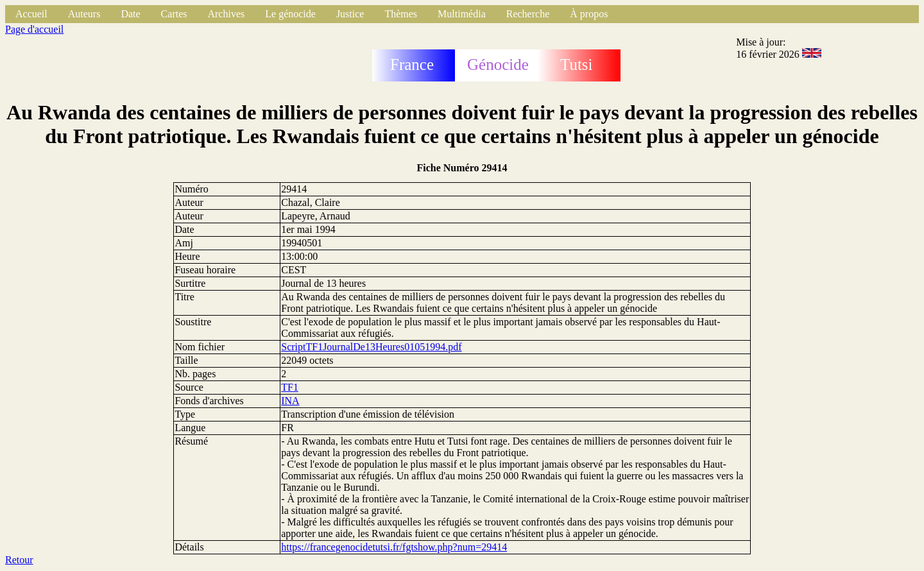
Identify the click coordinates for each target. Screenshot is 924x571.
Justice (350, 14)
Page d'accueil (34, 29)
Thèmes (401, 14)
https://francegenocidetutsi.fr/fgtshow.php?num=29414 (394, 547)
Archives (226, 14)
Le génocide (290, 14)
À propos (589, 14)
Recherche (528, 14)
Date (130, 14)
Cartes (174, 14)
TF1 (290, 387)
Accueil (31, 14)
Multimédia (462, 14)
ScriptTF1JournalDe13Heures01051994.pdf (371, 347)
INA (290, 401)
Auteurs (84, 14)
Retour (19, 560)
